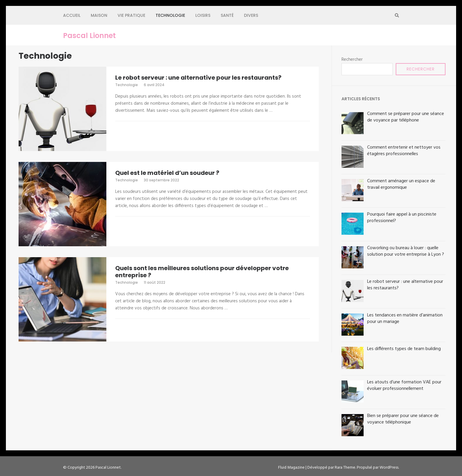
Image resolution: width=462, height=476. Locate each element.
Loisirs (203, 15)
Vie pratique (131, 15)
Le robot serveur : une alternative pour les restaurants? (198, 78)
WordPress (389, 468)
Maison (99, 15)
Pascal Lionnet (89, 36)
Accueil (72, 15)
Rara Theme (345, 468)
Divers (251, 15)
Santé (227, 15)
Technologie (170, 15)
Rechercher (352, 60)
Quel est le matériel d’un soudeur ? (167, 173)
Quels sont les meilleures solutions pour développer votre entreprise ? (202, 272)
